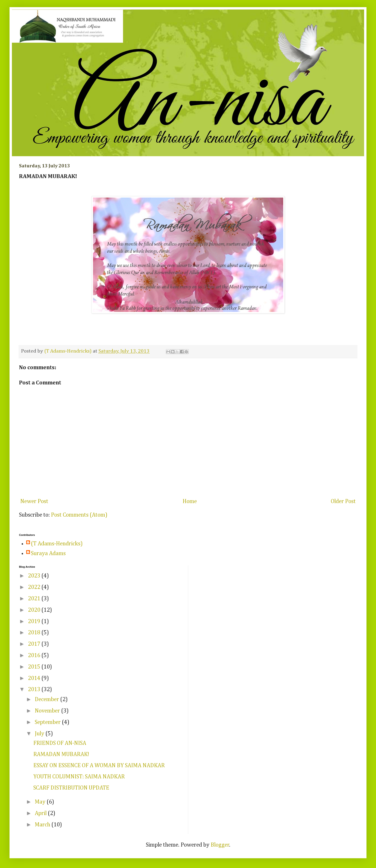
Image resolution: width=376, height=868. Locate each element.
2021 (35, 599)
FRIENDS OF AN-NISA (60, 743)
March (43, 825)
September (48, 722)
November (48, 711)
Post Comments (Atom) (79, 515)
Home (190, 501)
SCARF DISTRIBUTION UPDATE (71, 788)
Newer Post (34, 501)
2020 (35, 610)
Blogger (220, 845)
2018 (35, 633)
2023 (35, 576)
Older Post (343, 501)
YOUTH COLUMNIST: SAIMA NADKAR (79, 777)
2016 (35, 655)
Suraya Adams (48, 553)
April (41, 813)
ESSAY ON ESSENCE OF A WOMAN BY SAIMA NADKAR (99, 766)
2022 (35, 587)
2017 (35, 644)
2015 (35, 667)
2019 (35, 621)
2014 (35, 678)
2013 (35, 689)
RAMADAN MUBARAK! (61, 754)
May (41, 802)
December (47, 699)
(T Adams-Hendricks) (57, 544)
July (40, 734)
